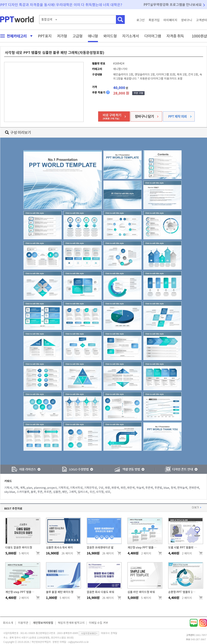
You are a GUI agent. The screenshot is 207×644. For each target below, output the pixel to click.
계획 (23, 488)
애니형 (93, 36)
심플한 (57, 492)
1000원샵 (199, 36)
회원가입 (154, 20)
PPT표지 (45, 36)
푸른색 (149, 488)
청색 (173, 488)
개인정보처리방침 (43, 623)
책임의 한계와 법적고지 (71, 623)
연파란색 (194, 488)
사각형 (100, 492)
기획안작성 (91, 488)
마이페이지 (170, 20)
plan (29, 488)
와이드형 (110, 36)
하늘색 (140, 488)
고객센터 (202, 20)
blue (166, 488)
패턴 (65, 492)
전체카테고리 (15, 36)
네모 (108, 492)
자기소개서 (131, 36)
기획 (16, 488)
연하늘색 (182, 488)
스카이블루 (23, 492)
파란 (123, 488)
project (52, 488)
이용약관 (23, 623)
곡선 (92, 492)
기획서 (8, 488)
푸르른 (48, 492)
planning (40, 488)
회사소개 (8, 623)
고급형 (77, 36)
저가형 (62, 36)
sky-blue (10, 492)
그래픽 (73, 492)
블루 (33, 492)
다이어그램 (153, 36)
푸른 (40, 492)
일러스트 (83, 492)
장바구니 (187, 20)
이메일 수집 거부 (99, 623)
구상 (101, 488)
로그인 (141, 20)
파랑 (108, 488)
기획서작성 (76, 488)
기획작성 (63, 488)
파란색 (131, 488)
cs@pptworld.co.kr (78, 642)
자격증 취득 (175, 36)
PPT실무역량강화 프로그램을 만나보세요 (173, 5)
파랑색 (115, 488)
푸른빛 (158, 488)
